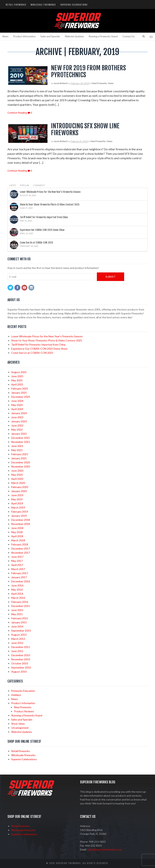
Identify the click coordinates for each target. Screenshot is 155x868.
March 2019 (18, 507)
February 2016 (20, 602)
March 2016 (18, 598)
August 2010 (19, 672)
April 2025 (17, 384)
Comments (39, 185)
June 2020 (17, 471)
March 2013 (18, 639)
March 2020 (18, 483)
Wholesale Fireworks (43, 5)
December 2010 (21, 655)
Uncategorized (20, 728)
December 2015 (21, 606)
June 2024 (17, 401)
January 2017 (19, 577)
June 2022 (17, 425)
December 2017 (21, 548)
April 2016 (17, 594)
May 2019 (17, 499)
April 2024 (17, 409)
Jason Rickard (60, 83)
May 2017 (17, 561)
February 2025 (20, 389)
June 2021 (17, 446)
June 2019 (17, 495)
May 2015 (17, 614)
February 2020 (20, 487)
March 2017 (18, 569)
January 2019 (19, 516)
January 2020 (19, 491)
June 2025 (17, 376)
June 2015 (17, 610)
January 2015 (19, 622)
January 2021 (19, 458)
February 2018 (20, 544)
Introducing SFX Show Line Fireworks (85, 129)
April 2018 (17, 536)
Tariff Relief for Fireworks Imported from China (44, 217)
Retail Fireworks (16, 5)
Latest (13, 185)
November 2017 (21, 553)
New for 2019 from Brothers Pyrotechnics (88, 71)
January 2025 (19, 393)
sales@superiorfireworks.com (105, 849)
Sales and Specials (50, 36)
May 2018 (17, 532)
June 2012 (17, 643)
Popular (25, 185)
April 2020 (17, 479)
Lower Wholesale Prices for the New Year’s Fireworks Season (50, 192)
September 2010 (21, 667)
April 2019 (17, 503)
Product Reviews (24, 711)
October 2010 (20, 663)
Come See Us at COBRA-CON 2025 (36, 243)
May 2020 (17, 475)
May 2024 (17, 405)
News (5, 36)
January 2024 (19, 413)
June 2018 (17, 528)
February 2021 (20, 454)
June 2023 (17, 417)
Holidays (16, 695)
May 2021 (17, 450)
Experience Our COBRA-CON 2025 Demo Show (42, 230)
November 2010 (21, 659)
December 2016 (21, 581)
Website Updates (74, 36)
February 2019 (20, 512)
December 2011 (21, 647)
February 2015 (20, 618)
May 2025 (17, 380)
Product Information (24, 36)
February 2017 (20, 573)
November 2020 (21, 466)
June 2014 (17, 626)
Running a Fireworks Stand (103, 36)
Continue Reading (17, 113)
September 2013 (21, 631)
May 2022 (17, 430)
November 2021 (21, 442)
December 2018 (21, 520)
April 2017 (17, 565)
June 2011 (17, 651)
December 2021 (21, 438)
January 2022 (19, 434)
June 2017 (17, 557)
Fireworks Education (23, 691)
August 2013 (19, 635)
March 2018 (18, 540)
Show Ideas (18, 724)
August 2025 (19, 372)
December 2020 (21, 462)
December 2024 (21, 397)
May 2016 (17, 590)
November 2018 (21, 524)
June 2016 (17, 585)
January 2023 (19, 421)
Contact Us (129, 36)
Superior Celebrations (74, 5)
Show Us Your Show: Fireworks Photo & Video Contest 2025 (50, 205)
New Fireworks (99, 83)
